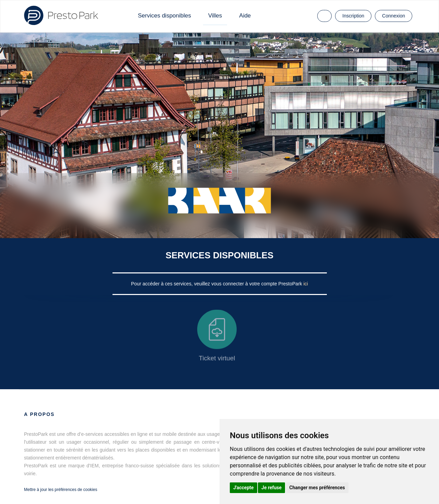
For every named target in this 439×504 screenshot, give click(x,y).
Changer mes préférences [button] (317, 488)
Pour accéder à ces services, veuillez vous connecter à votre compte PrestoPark (217, 284)
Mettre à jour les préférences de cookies (61, 490)
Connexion (394, 16)
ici (306, 284)
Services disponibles (164, 16)
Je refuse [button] (271, 488)
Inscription (353, 16)
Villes (215, 16)
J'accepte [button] (244, 488)
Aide (245, 16)
